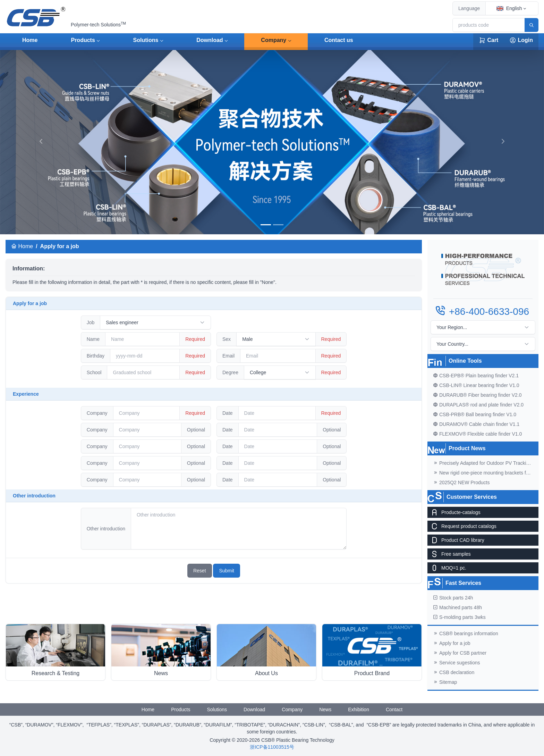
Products (83, 40)
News (325, 709)
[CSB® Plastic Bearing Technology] (37, 17)
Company (274, 40)
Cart (488, 40)
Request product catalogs (462, 526)
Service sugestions (457, 663)
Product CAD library (456, 540)
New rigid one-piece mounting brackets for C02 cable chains (486, 473)
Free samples (449, 554)
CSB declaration (454, 672)
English (509, 8)
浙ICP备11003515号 (272, 747)
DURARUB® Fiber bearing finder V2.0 (477, 395)
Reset (200, 571)
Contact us (339, 40)
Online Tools (465, 361)
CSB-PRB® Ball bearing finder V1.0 (475, 414)
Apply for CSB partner (460, 653)
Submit (227, 571)
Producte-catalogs (454, 512)
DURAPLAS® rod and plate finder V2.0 (478, 405)
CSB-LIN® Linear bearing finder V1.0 (476, 385)
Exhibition (359, 709)
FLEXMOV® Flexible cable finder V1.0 (477, 434)
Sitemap (445, 682)
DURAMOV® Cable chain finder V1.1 (476, 424)
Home (30, 40)
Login (521, 40)
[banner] (266, 225)
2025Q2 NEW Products (461, 482)
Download (210, 40)
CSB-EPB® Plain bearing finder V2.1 (476, 376)
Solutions (146, 40)
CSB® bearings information (466, 633)
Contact (394, 709)
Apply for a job (452, 643)
